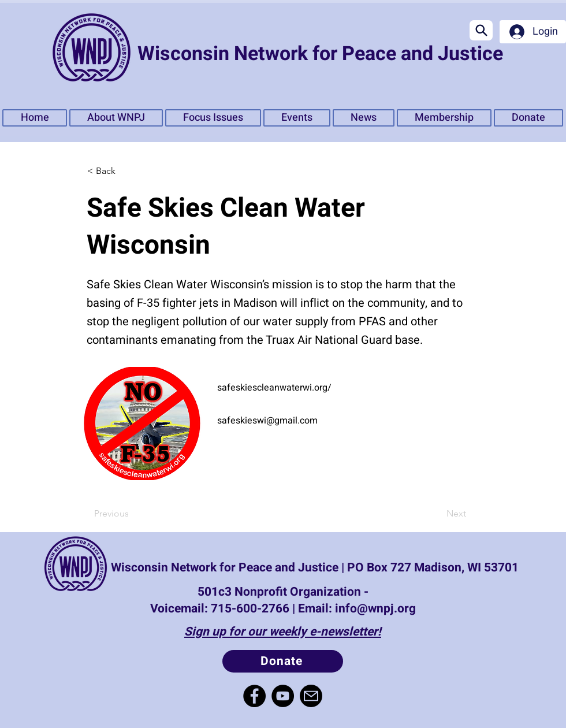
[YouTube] (283, 696)
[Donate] (283, 661)
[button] (213, 118)
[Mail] (311, 696)
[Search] (481, 30)
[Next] (437, 514)
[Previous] (132, 514)
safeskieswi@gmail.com (267, 421)
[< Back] (125, 171)
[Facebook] (254, 696)
